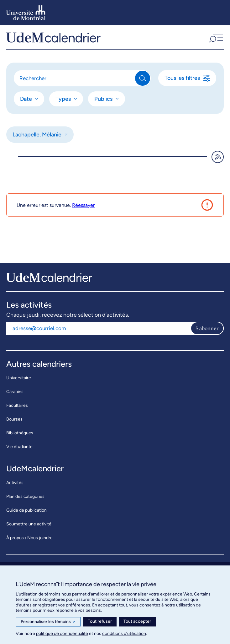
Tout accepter (137, 621)
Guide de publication (26, 510)
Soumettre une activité (29, 524)
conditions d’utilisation (124, 634)
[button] (215, 37)
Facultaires (17, 405)
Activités (15, 483)
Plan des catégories (25, 496)
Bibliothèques (20, 433)
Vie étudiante (19, 447)
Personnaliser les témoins (48, 622)
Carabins (15, 392)
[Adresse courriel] (98, 328)
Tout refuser (100, 621)
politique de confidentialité (62, 634)
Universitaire (19, 378)
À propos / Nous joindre (29, 538)
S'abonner (207, 328)
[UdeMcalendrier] (53, 37)
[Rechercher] (75, 78)
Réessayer (83, 205)
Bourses (14, 419)
